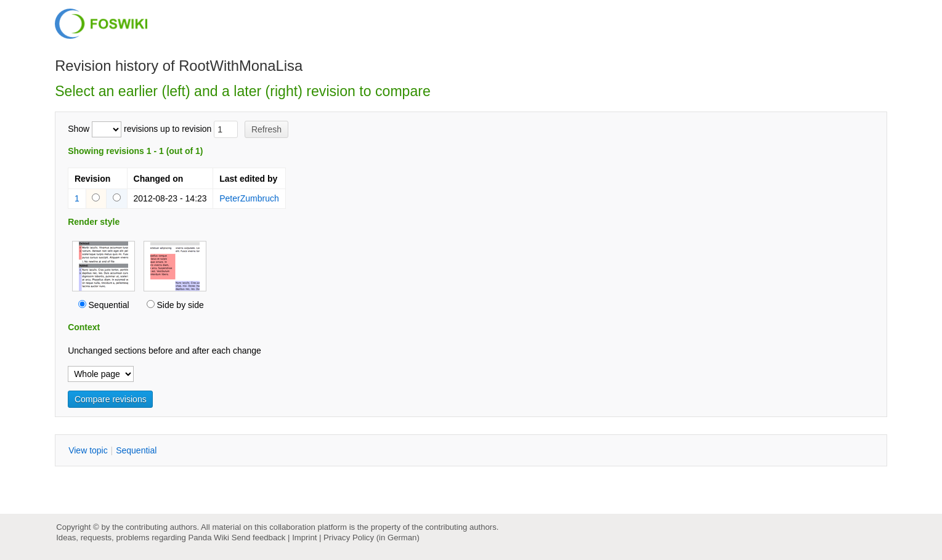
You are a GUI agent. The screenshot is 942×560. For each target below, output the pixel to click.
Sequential (109, 305)
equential (136, 450)
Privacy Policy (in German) (372, 538)
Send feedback (259, 538)
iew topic (88, 450)
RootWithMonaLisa (241, 66)
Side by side (180, 305)
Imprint (304, 538)
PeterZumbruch (249, 198)
